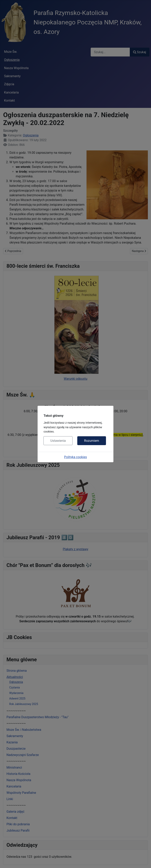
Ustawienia (58, 441)
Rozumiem (92, 441)
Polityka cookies (75, 457)
